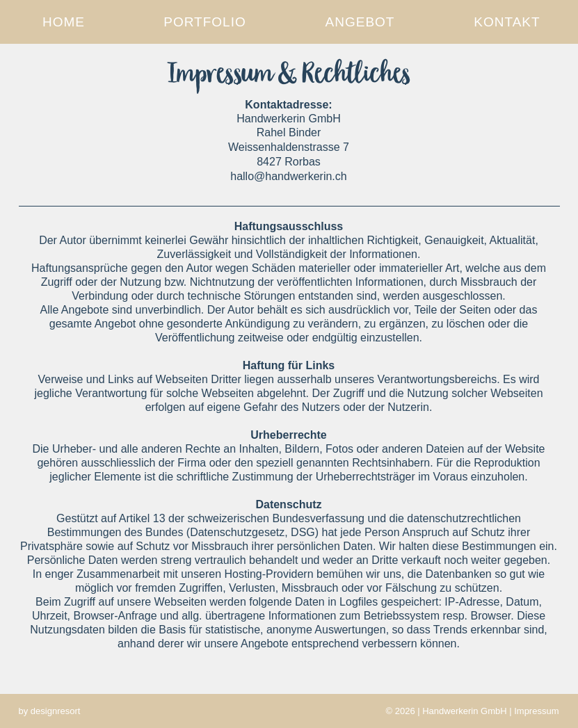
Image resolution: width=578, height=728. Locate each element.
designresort (56, 711)
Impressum (536, 711)
